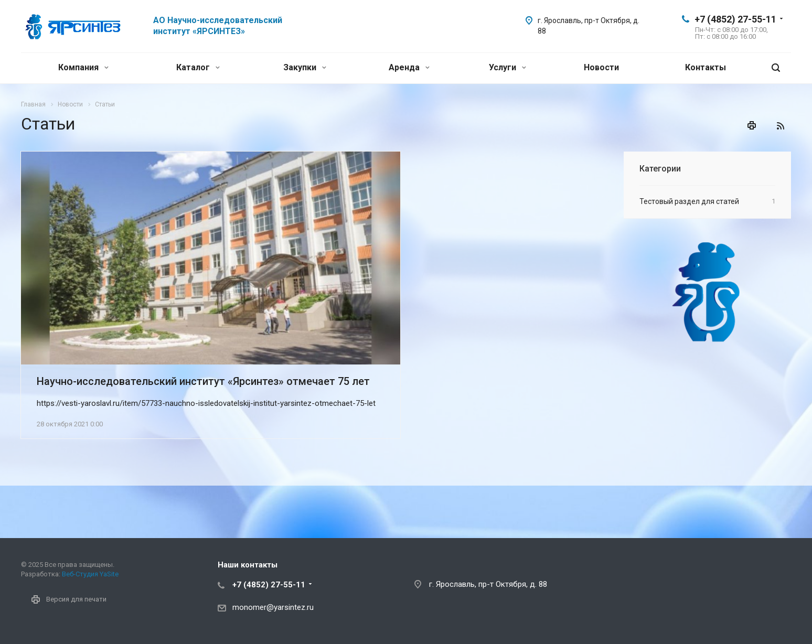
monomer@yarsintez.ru (273, 607)
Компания (83, 67)
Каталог (198, 67)
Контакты (706, 67)
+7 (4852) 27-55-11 (735, 19)
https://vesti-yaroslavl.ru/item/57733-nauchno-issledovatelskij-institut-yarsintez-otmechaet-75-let (206, 403)
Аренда (409, 67)
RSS (781, 126)
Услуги (507, 67)
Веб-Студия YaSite (90, 574)
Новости (601, 67)
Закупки (305, 67)
